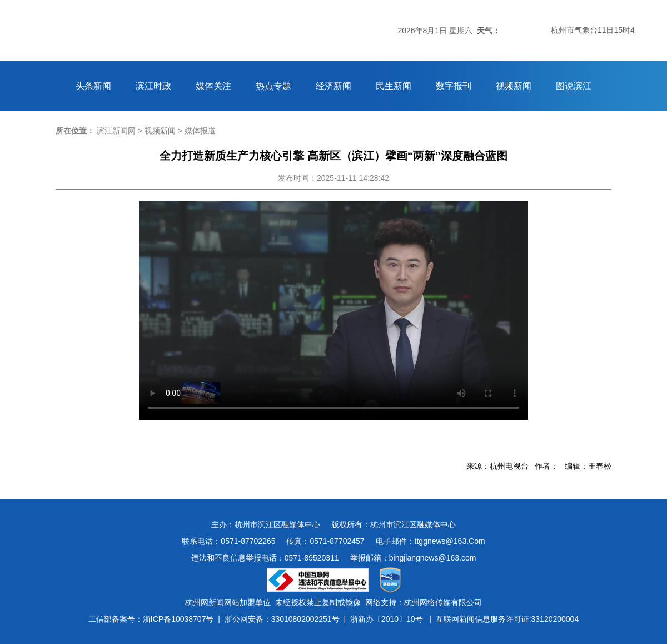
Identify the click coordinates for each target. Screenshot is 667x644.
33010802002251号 (305, 619)
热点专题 (273, 86)
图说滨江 (574, 86)
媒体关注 (213, 86)
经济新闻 (333, 86)
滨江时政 (153, 86)
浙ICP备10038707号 (178, 619)
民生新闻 (394, 86)
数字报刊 (454, 86)
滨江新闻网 (116, 131)
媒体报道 (200, 131)
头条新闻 (93, 86)
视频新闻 (514, 86)
